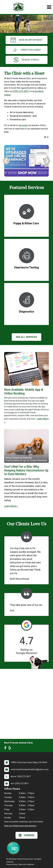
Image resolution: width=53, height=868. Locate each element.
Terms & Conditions (26, 864)
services (23, 125)
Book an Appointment (27, 40)
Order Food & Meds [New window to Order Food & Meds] (27, 50)
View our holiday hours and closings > (21, 826)
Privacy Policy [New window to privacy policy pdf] (12, 864)
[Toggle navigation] (49, 7)
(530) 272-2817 (21, 91)
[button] (45, 137)
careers (26, 835)
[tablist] (26, 180)
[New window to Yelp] (10, 748)
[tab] (22, 180)
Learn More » (11, 506)
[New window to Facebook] (6, 748)
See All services (26, 337)
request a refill (26, 60)
